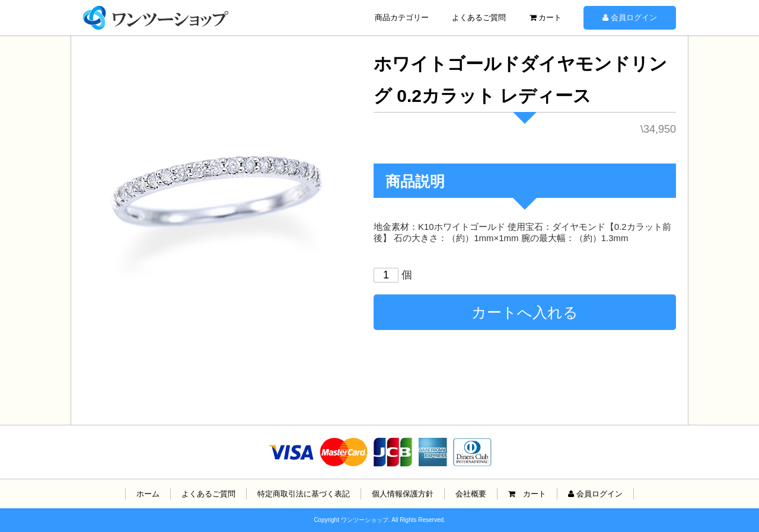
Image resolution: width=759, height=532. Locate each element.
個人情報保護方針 (403, 494)
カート (546, 17)
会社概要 (471, 494)
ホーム (148, 494)
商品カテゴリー (402, 17)
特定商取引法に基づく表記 (304, 494)
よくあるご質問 (479, 17)
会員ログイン (630, 17)
